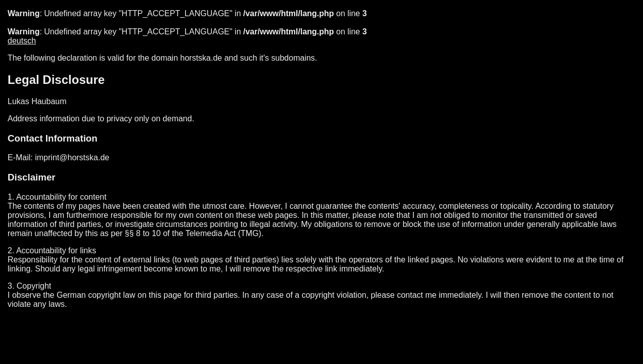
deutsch (22, 41)
